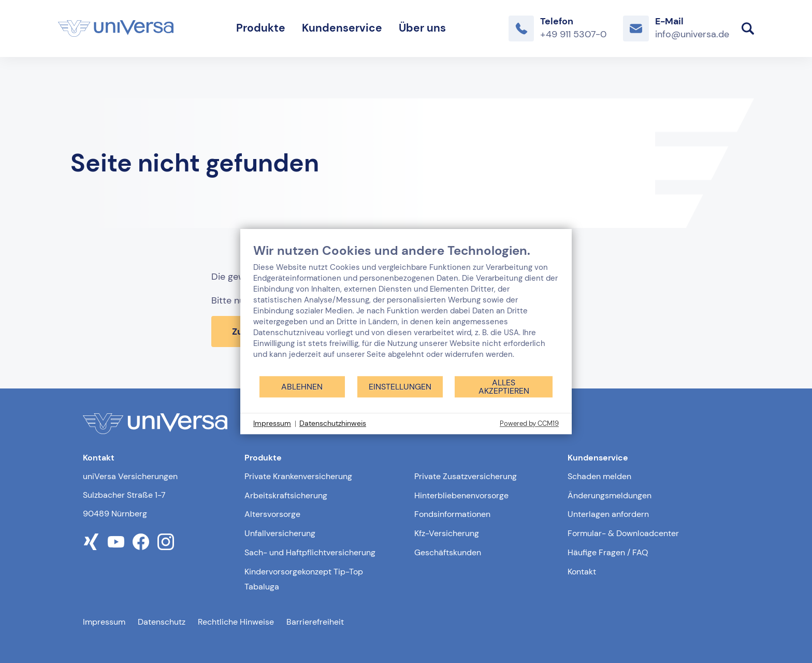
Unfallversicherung (280, 533)
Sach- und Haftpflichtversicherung (310, 552)
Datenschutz (162, 622)
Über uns (422, 28)
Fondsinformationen (452, 514)
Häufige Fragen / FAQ (608, 552)
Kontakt (582, 572)
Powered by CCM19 (529, 423)
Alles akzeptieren (504, 387)
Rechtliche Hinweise (236, 622)
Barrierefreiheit (315, 622)
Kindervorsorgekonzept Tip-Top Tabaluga (304, 579)
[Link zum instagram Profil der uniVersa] (166, 542)
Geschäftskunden (448, 552)
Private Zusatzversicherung (466, 476)
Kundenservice (342, 28)
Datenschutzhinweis (333, 423)
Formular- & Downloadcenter (623, 533)
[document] (406, 309)
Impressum (104, 622)
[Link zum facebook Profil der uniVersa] (141, 542)
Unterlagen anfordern (608, 514)
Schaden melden (599, 476)
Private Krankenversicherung (298, 476)
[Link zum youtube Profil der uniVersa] (116, 542)
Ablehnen (302, 387)
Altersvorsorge (272, 514)
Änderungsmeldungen (610, 495)
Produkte (261, 28)
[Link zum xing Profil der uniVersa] (91, 542)
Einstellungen (400, 387)
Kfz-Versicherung (447, 533)
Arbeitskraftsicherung (286, 495)
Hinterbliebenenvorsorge (461, 495)
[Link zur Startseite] (116, 28)
